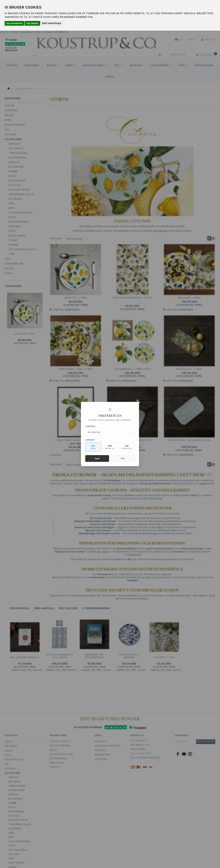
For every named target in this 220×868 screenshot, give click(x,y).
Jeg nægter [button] (32, 23)
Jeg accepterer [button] (14, 23)
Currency (90, 440)
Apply (97, 458)
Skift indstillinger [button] (52, 23)
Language (90, 426)
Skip (123, 458)
